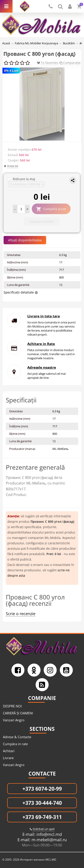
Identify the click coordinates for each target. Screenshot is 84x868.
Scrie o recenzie (21, 614)
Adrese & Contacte (17, 737)
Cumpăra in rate (15, 744)
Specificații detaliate (19, 292)
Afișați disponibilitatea (25, 240)
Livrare (8, 758)
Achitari (9, 751)
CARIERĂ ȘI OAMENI (18, 713)
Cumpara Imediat (42, 222)
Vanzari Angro (14, 720)
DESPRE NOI (12, 706)
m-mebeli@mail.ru (49, 840)
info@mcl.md (49, 834)
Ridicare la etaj (21, 179)
